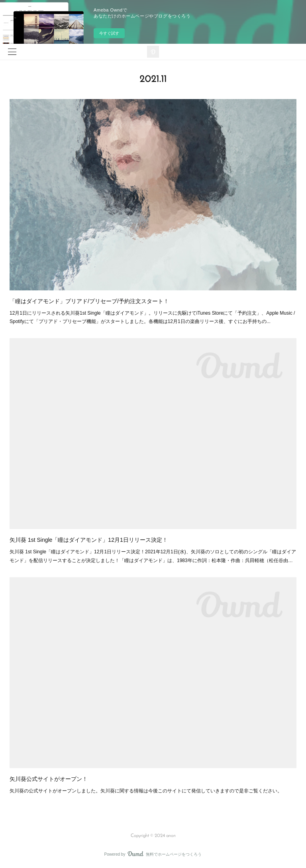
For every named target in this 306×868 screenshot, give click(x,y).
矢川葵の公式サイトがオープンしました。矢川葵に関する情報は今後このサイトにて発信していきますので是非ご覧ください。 (146, 791)
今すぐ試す (109, 33)
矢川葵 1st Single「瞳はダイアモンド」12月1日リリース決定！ (89, 540)
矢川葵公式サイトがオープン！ (49, 779)
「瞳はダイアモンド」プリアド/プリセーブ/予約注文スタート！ (89, 301)
